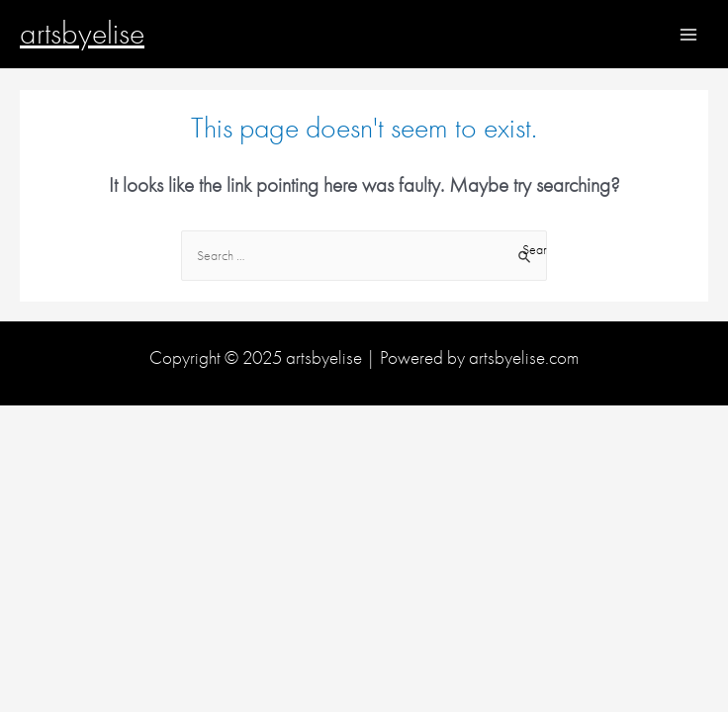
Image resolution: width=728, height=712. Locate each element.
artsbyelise (82, 33)
